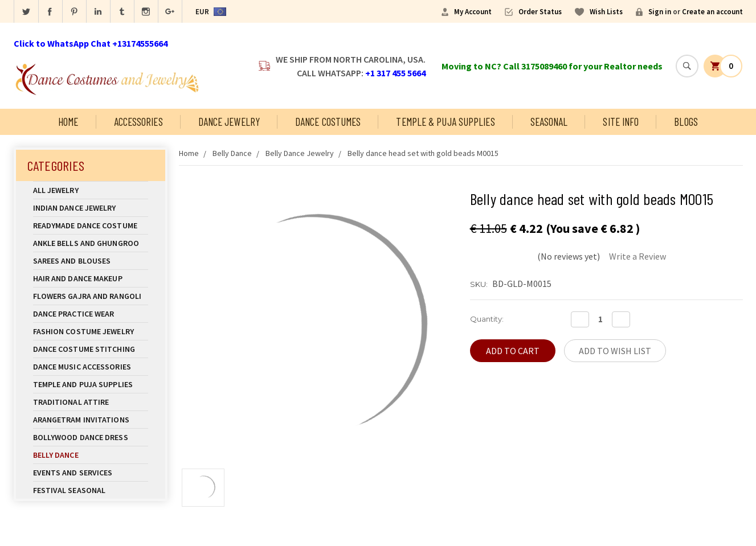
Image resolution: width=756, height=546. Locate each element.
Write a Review (638, 256)
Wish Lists (606, 12)
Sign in (660, 12)
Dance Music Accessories (82, 367)
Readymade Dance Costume (91, 225)
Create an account (712, 12)
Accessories (138, 122)
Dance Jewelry (229, 122)
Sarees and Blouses (91, 261)
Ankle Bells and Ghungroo (86, 243)
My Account (473, 12)
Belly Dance (91, 455)
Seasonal (549, 122)
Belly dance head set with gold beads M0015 (423, 153)
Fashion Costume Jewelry (91, 331)
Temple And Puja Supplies (91, 384)
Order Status (540, 12)
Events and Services (73, 473)
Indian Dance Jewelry (91, 208)
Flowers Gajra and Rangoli (87, 296)
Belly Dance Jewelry (300, 153)
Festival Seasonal (70, 490)
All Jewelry (91, 190)
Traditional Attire (71, 402)
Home (68, 122)
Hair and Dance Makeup (91, 278)
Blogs (686, 122)
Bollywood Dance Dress (81, 437)
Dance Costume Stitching (84, 349)
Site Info (621, 122)
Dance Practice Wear (91, 314)
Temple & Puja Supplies (445, 122)
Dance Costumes (328, 122)
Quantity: (487, 319)
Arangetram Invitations (81, 420)
